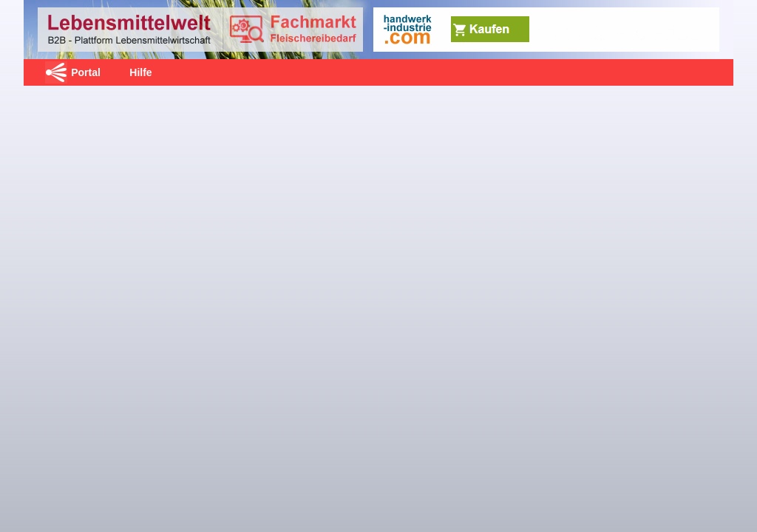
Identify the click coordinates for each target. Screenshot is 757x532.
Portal (86, 72)
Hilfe (140, 72)
